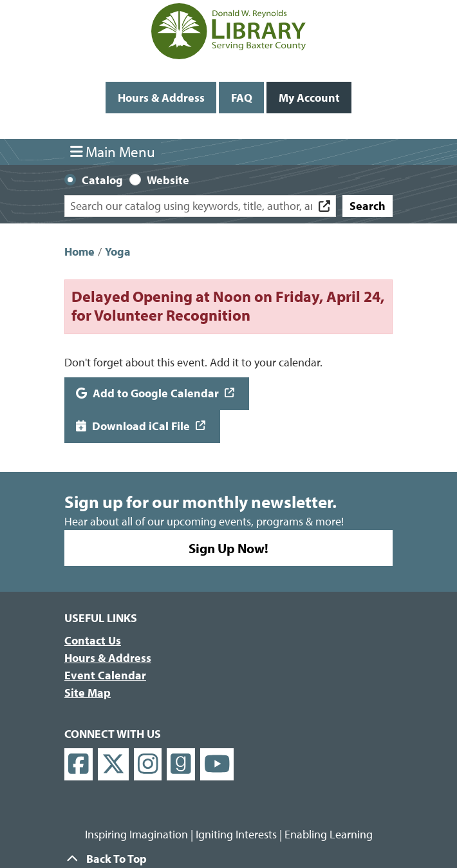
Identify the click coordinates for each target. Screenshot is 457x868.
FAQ (242, 98)
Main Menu (113, 152)
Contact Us (93, 640)
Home (79, 251)
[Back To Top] (228, 859)
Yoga (118, 251)
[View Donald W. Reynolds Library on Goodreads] (181, 765)
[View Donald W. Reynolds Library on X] (113, 765)
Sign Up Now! (228, 548)
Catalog (102, 180)
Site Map (88, 693)
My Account (309, 98)
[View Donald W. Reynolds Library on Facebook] (79, 765)
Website (168, 180)
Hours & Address (161, 98)
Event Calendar (105, 675)
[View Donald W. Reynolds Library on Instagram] (148, 765)
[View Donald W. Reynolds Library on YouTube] (217, 765)
